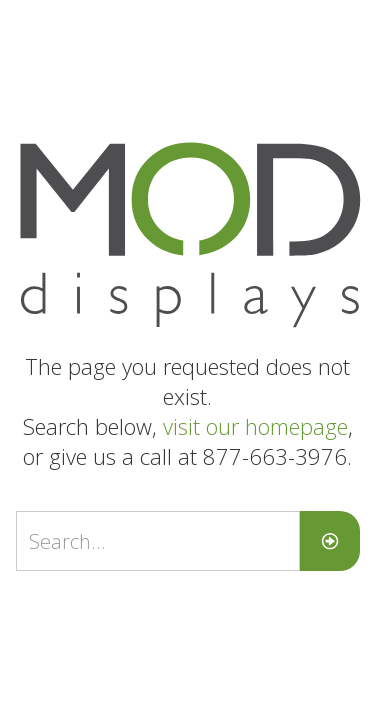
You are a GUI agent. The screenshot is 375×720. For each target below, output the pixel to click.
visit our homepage (255, 426)
